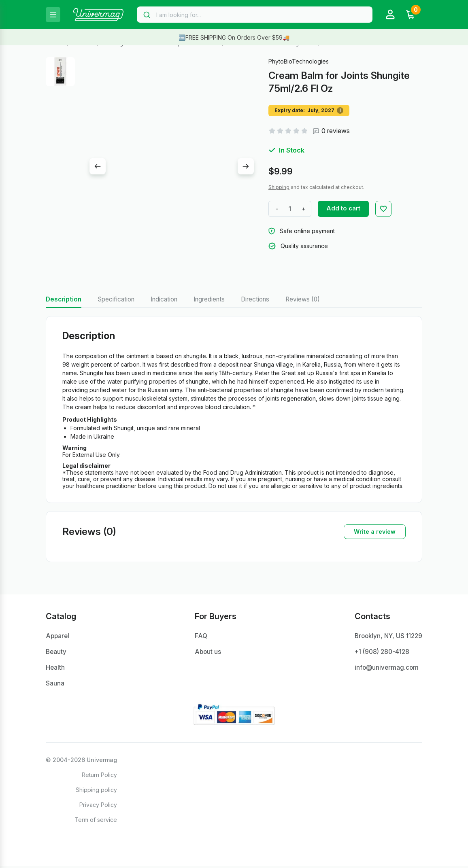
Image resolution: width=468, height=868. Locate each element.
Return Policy (99, 777)
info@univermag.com (383, 669)
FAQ (199, 637)
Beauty (56, 653)
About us (206, 653)
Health (55, 669)
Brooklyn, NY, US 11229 (386, 637)
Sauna (55, 685)
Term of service (96, 822)
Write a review (375, 532)
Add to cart (348, 209)
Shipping (279, 187)
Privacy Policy (98, 807)
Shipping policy (96, 792)
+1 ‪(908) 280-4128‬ (380, 653)
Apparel (58, 637)
